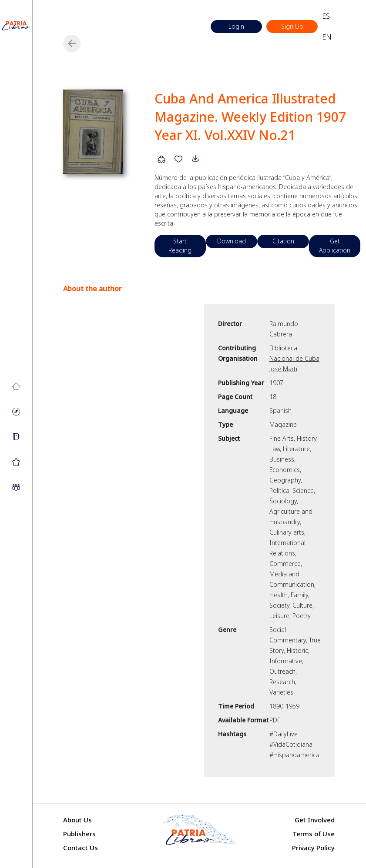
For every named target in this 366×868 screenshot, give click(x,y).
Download (233, 232)
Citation (285, 232)
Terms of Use (314, 825)
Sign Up (292, 27)
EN (328, 37)
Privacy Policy (313, 838)
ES (327, 16)
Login (236, 27)
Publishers (79, 825)
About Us (77, 811)
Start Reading (180, 237)
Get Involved (315, 811)
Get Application (337, 237)
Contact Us (81, 838)
